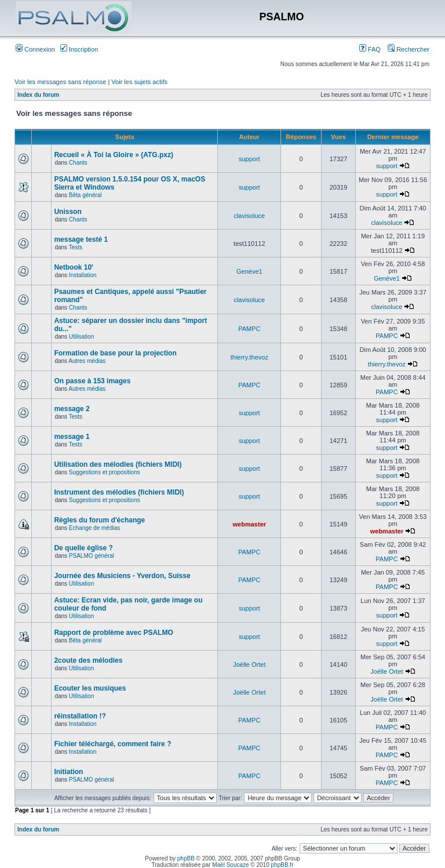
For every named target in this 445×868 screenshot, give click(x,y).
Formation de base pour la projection (115, 353)
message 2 (72, 409)
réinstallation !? (80, 716)
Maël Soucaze (230, 865)
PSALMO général (92, 556)
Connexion (35, 49)
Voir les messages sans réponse (60, 82)
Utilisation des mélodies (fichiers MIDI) (118, 464)
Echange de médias (94, 528)
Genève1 (249, 271)
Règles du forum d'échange (99, 520)
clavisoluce (249, 216)
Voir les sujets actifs (139, 82)
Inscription (79, 49)
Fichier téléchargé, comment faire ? (112, 744)
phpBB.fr (282, 865)
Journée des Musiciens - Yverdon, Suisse (122, 576)
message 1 (72, 437)
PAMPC (249, 329)
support (249, 159)
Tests (76, 247)
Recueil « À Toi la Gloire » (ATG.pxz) (114, 155)
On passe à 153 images (92, 381)
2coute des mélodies (88, 660)
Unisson (68, 212)
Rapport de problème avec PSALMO (113, 633)
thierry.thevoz (249, 357)
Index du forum (38, 95)
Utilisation (81, 337)
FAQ (370, 49)
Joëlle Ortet (249, 664)
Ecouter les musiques (90, 688)
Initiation (68, 772)
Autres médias (87, 361)
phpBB (186, 858)
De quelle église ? (83, 548)
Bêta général (85, 195)
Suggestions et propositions (105, 472)
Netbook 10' (74, 267)
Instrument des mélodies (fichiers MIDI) (119, 492)
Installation (83, 275)
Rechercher (408, 49)
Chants (78, 163)
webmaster (249, 524)
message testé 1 (81, 239)
